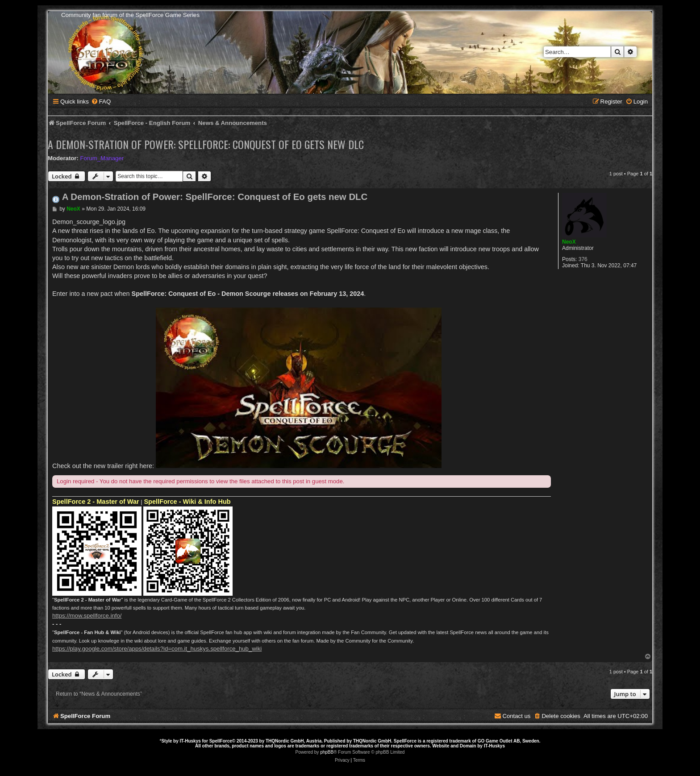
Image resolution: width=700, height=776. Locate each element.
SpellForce (221, 741)
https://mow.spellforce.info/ (87, 616)
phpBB (327, 752)
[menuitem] (101, 102)
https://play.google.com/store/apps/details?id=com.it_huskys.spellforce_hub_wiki (157, 649)
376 (583, 259)
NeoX (569, 242)
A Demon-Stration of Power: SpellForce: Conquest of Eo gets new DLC (206, 144)
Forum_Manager (102, 158)
